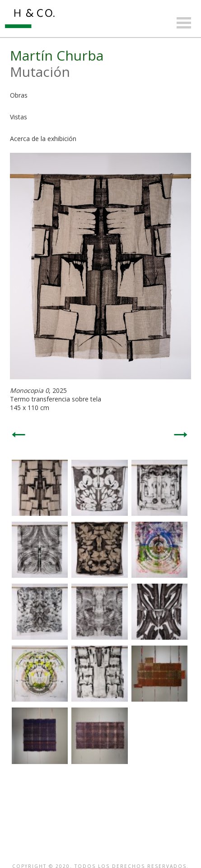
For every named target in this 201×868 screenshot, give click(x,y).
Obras (19, 95)
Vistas (19, 117)
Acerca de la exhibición (43, 139)
